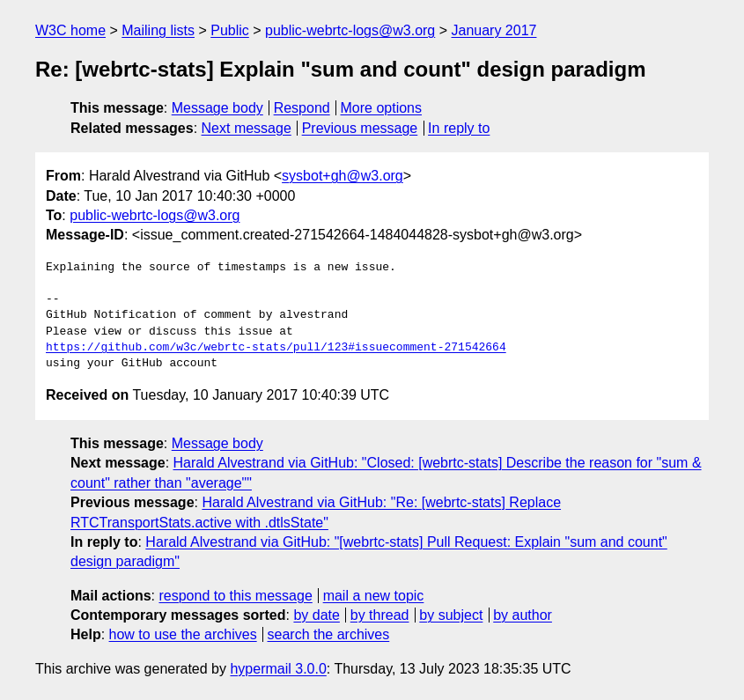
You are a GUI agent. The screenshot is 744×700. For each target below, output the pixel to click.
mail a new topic (374, 596)
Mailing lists (158, 30)
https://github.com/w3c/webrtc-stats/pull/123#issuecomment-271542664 (276, 348)
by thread (380, 615)
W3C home (70, 30)
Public (230, 30)
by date (316, 615)
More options (382, 108)
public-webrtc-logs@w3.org (350, 30)
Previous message (360, 128)
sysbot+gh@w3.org (343, 176)
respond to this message (235, 596)
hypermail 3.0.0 (278, 669)
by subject (451, 615)
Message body (217, 108)
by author (523, 615)
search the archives (329, 634)
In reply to (459, 128)
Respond (302, 108)
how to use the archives (183, 634)
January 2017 (494, 30)
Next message (247, 128)
